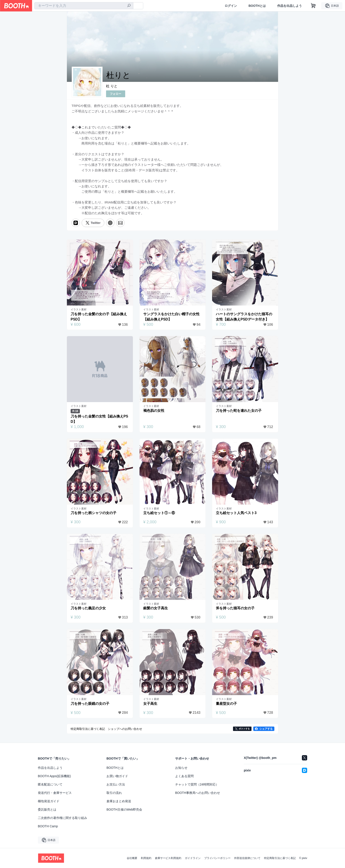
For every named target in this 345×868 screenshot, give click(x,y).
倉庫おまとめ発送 (119, 801)
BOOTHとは (257, 6)
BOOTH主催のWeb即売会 (124, 809)
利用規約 (146, 858)
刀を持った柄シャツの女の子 (94, 513)
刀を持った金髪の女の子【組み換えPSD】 (99, 317)
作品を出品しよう (290, 6)
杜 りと (112, 86)
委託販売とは (47, 809)
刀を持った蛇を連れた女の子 (239, 411)
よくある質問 (184, 776)
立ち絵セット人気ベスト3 (236, 513)
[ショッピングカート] (313, 6)
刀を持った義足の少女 (88, 608)
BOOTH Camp (48, 826)
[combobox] (84, 6)
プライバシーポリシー (217, 858)
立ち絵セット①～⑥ (159, 513)
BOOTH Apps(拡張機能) (54, 776)
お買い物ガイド (117, 776)
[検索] (129, 6)
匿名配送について (50, 784)
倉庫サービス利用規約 (168, 858)
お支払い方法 (116, 784)
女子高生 (150, 704)
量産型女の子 (226, 704)
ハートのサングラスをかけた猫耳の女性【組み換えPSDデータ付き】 (244, 317)
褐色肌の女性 (154, 411)
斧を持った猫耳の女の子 (235, 608)
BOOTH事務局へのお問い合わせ (198, 793)
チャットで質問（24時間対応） (197, 784)
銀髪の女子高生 (156, 608)
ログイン (231, 6)
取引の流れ (114, 793)
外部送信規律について (247, 858)
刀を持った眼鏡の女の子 (90, 704)
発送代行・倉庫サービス (55, 793)
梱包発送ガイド (49, 801)
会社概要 (132, 858)
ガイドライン (193, 858)
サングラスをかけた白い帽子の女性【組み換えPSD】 (171, 317)
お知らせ (181, 768)
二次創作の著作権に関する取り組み (62, 818)
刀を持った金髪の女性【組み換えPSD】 (99, 419)
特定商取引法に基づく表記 (280, 858)
